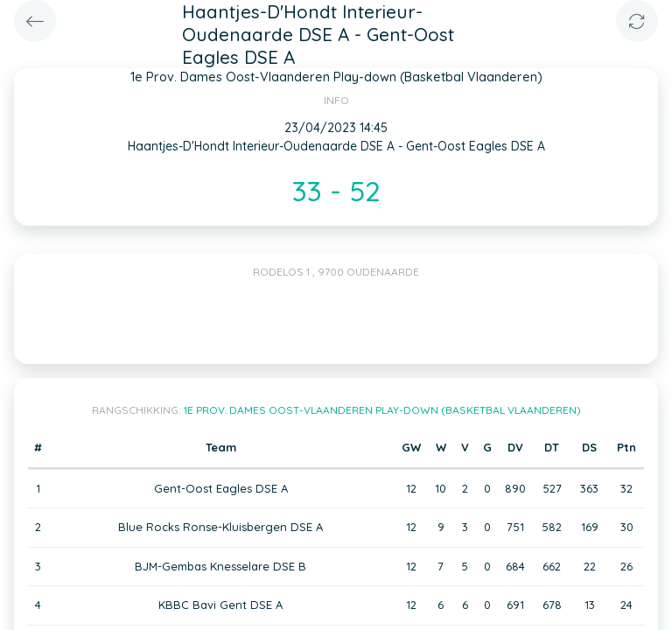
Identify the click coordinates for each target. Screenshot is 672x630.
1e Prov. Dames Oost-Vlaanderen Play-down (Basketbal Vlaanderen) (382, 410)
